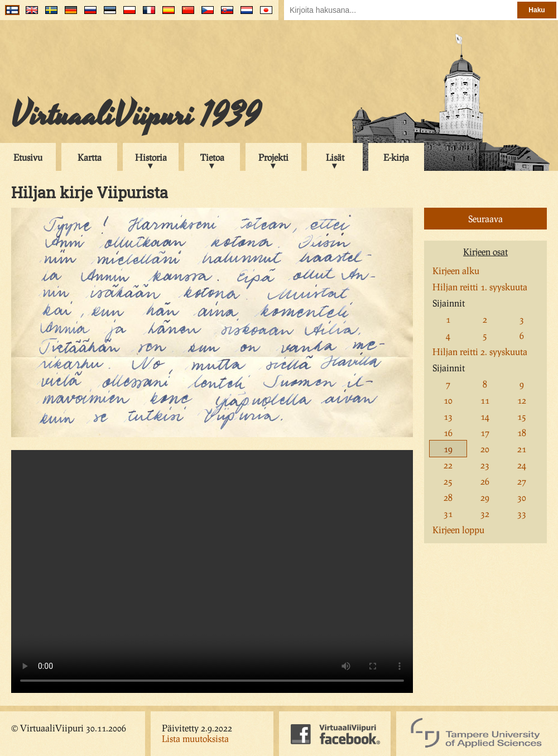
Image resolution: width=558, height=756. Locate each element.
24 (522, 465)
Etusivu (28, 157)
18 (522, 432)
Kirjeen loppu (458, 530)
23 (485, 465)
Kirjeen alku (456, 271)
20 (485, 449)
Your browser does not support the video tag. (212, 571)
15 (522, 416)
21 (522, 449)
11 (485, 400)
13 (448, 416)
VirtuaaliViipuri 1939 (136, 116)
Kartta (90, 157)
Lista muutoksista (195, 738)
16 (448, 432)
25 (448, 481)
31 (448, 513)
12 (522, 400)
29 (485, 497)
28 (448, 497)
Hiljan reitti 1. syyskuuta (480, 287)
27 (522, 481)
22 (448, 465)
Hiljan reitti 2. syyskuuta (480, 351)
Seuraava (485, 219)
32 (485, 513)
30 (522, 497)
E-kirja (396, 157)
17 (485, 432)
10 (448, 400)
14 (485, 416)
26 (485, 481)
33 (522, 513)
